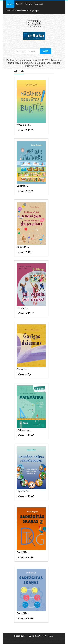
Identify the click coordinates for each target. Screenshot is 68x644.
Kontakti (19, 4)
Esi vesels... (23, 308)
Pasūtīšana (38, 4)
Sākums (10, 4)
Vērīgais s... (23, 186)
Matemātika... (24, 430)
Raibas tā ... (23, 247)
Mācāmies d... (24, 125)
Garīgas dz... (23, 369)
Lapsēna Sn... (24, 491)
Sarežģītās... (23, 552)
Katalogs (28, 4)
